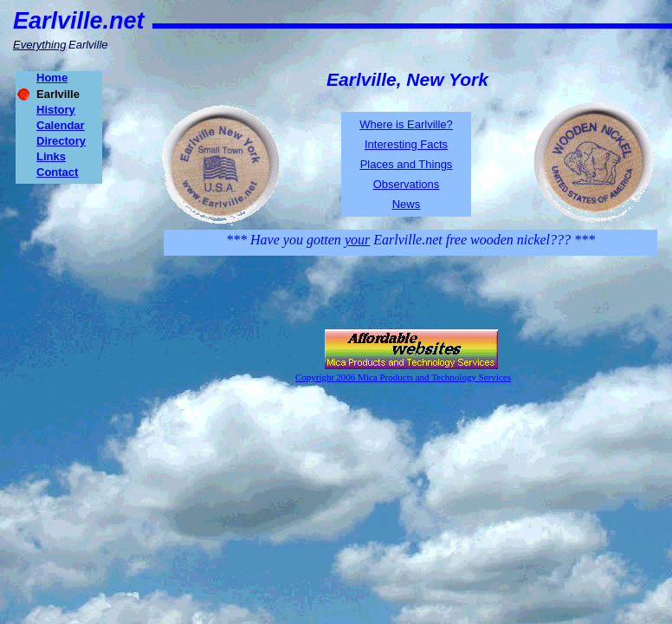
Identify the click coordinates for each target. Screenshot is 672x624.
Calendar (61, 125)
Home (52, 78)
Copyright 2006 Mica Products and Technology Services (403, 377)
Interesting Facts (406, 144)
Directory (61, 141)
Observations (407, 184)
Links (51, 156)
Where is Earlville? (406, 124)
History (56, 110)
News (407, 204)
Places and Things (407, 164)
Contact (57, 172)
